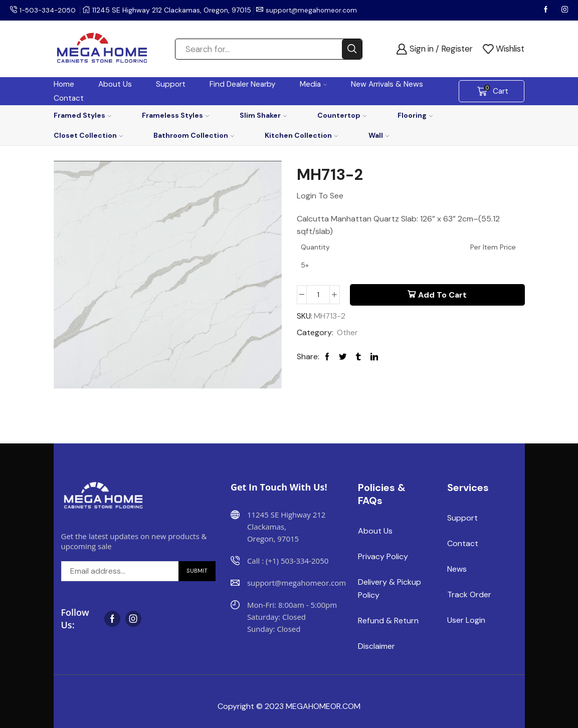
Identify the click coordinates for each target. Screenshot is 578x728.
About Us (115, 84)
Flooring (415, 115)
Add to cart (442, 295)
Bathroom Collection (194, 135)
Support (171, 84)
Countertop (342, 115)
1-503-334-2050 (49, 10)
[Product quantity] (318, 295)
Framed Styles (82, 115)
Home (64, 84)
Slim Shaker (263, 115)
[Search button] (352, 49)
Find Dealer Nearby (243, 84)
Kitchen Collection (301, 135)
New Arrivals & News (387, 84)
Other (348, 333)
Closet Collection (88, 135)
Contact (69, 98)
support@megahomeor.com (316, 10)
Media (314, 84)
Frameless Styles (175, 115)
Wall (379, 135)
